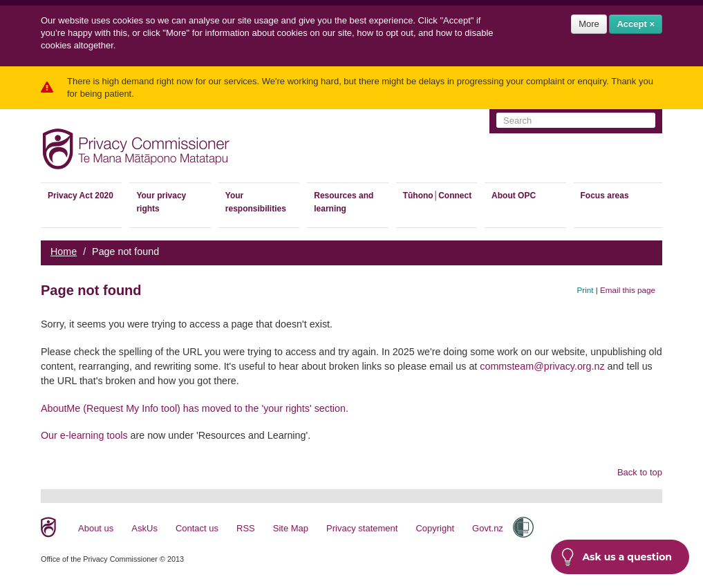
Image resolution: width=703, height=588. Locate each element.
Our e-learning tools (84, 435)
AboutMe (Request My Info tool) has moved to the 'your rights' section (193, 408)
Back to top (640, 472)
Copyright (435, 528)
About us (96, 528)
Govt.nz (488, 528)
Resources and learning (344, 202)
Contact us (197, 528)
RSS (246, 528)
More (589, 24)
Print (585, 290)
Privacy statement (362, 528)
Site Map (291, 528)
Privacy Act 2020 (81, 196)
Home (64, 252)
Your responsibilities (256, 202)
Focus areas (605, 196)
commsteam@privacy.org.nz (542, 366)
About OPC (514, 196)
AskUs (144, 528)
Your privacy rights (161, 202)
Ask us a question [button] (617, 557)
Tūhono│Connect (437, 196)
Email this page (628, 290)
